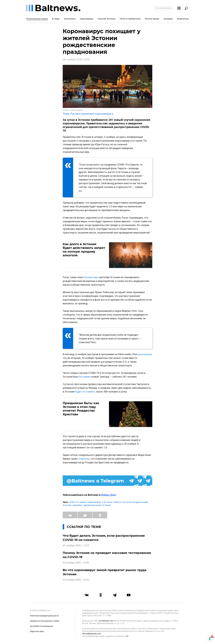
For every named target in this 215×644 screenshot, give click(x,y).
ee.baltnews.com (106, 621)
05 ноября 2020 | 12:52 (76, 546)
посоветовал (91, 277)
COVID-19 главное (78, 502)
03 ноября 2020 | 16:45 (76, 563)
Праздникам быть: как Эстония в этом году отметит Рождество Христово (81, 409)
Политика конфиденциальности (44, 616)
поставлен (85, 377)
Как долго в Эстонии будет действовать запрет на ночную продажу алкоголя (84, 250)
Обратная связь (37, 631)
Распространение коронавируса (92, 114)
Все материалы (164, 8)
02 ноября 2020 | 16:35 (76, 580)
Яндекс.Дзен (109, 495)
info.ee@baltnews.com (92, 634)
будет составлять (85, 392)
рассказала (145, 354)
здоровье (77, 505)
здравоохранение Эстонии (97, 505)
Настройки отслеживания (42, 626)
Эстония (67, 505)
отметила (84, 459)
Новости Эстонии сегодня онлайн (131, 502)
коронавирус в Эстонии (100, 502)
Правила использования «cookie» (45, 621)
